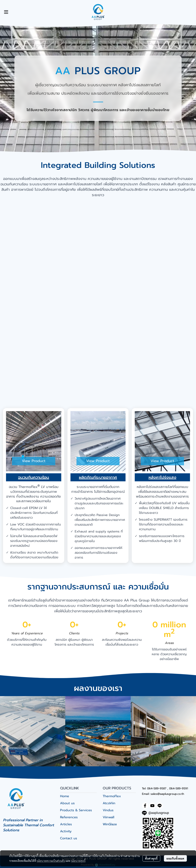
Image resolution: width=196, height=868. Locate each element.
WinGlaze (110, 824)
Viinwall (109, 817)
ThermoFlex (112, 796)
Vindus (108, 810)
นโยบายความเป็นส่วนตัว (51, 861)
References (69, 817)
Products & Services (76, 810)
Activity (66, 831)
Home (65, 796)
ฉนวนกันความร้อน (34, 477)
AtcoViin (109, 803)
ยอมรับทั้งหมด (175, 858)
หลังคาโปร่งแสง (162, 477)
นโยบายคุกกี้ (78, 861)
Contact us (69, 838)
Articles (66, 824)
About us (67, 803)
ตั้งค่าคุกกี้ (151, 858)
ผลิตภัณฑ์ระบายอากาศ (98, 477)
